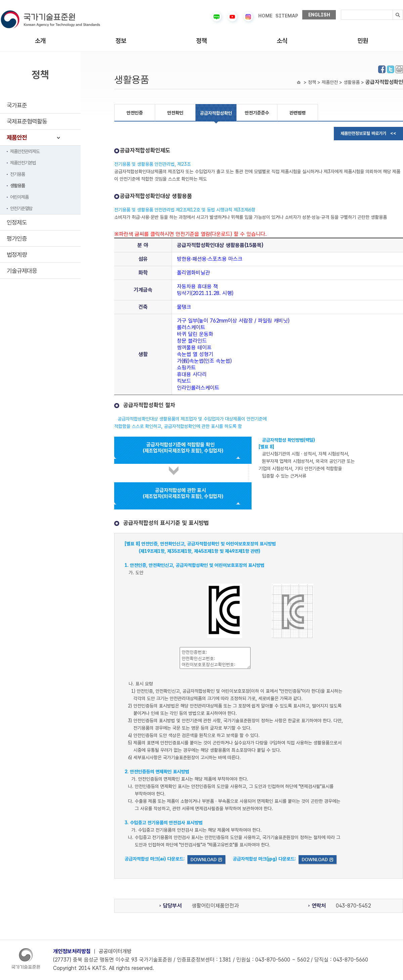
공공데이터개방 (115, 951)
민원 (363, 41)
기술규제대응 (22, 271)
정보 (121, 41)
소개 (40, 41)
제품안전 (17, 137)
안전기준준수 (257, 113)
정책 (201, 41)
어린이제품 (19, 197)
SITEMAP (287, 16)
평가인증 (17, 238)
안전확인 (175, 113)
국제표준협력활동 (27, 121)
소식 (282, 41)
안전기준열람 (21, 208)
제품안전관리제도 (25, 151)
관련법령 (298, 113)
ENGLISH (319, 15)
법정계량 (17, 255)
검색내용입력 (341, 10)
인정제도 (17, 222)
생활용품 (17, 186)
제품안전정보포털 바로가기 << (368, 133)
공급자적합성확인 (216, 113)
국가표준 (17, 105)
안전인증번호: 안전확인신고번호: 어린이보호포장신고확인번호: (215, 658)
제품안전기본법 (23, 163)
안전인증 (135, 113)
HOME (265, 16)
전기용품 (17, 174)
